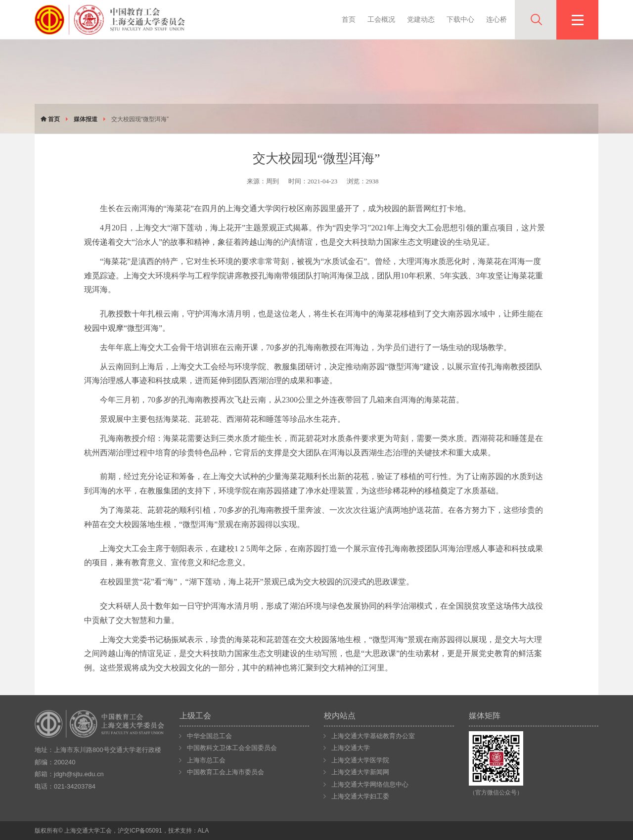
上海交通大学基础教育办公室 (373, 736)
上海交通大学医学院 (360, 760)
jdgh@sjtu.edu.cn (79, 774)
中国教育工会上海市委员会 (226, 772)
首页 (349, 19)
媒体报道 (86, 119)
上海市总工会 (206, 760)
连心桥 (497, 19)
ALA (203, 831)
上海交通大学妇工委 (360, 796)
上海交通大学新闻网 (360, 772)
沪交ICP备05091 (140, 831)
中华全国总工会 (209, 736)
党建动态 (421, 19)
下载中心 (460, 19)
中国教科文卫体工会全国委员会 (232, 748)
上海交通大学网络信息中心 (370, 784)
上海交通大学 (351, 748)
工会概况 (381, 19)
